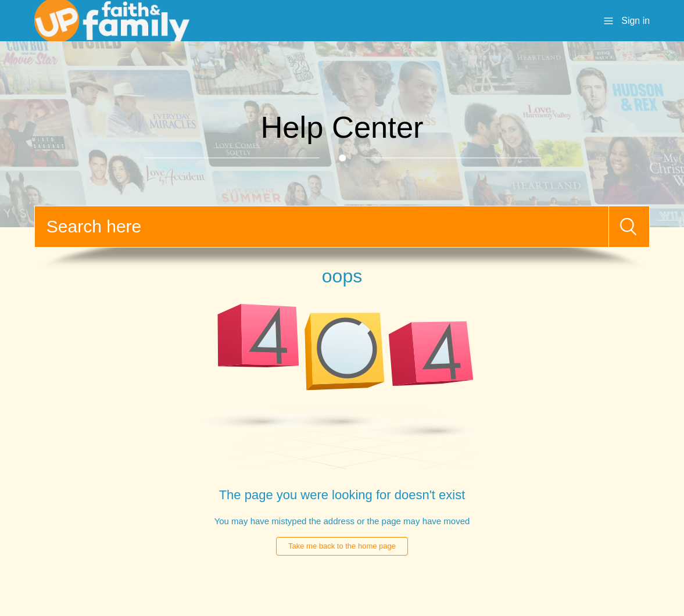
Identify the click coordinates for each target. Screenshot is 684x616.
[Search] (322, 227)
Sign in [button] (635, 21)
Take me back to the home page (342, 546)
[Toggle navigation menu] (608, 20)
